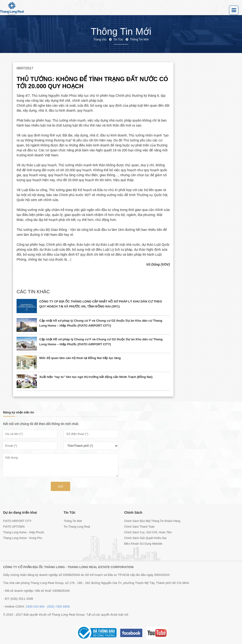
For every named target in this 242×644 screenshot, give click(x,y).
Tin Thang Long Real (77, 527)
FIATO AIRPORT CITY (17, 521)
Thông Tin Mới (73, 521)
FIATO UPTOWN (14, 527)
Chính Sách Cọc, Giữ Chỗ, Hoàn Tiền (148, 532)
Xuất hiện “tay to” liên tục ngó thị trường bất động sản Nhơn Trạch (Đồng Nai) (96, 377)
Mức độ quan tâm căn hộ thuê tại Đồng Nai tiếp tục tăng (80, 358)
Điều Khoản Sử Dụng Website (143, 544)
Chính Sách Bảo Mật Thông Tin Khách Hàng (151, 521)
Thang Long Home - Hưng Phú (23, 538)
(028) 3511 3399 (22, 599)
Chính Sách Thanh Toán (139, 527)
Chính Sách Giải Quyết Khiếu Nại (145, 538)
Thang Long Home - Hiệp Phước (24, 532)
